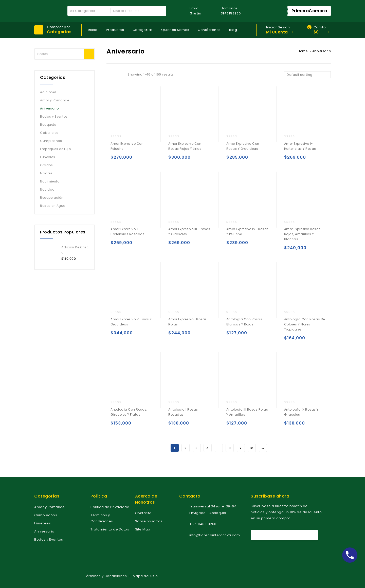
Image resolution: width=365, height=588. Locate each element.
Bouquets (48, 125)
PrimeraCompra (309, 11)
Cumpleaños (51, 141)
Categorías (143, 30)
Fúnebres (48, 157)
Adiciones (48, 92)
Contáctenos (209, 30)
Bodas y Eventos (54, 116)
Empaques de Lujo (55, 149)
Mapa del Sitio (145, 576)
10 (252, 448)
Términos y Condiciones (105, 576)
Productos (115, 30)
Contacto (143, 513)
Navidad (47, 189)
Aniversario (49, 108)
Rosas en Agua (53, 206)
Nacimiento (50, 181)
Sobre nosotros (149, 521)
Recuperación (52, 198)
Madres (46, 173)
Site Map (143, 529)
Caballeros (49, 133)
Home (303, 51)
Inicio (93, 30)
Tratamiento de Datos (110, 529)
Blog (233, 30)
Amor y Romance (54, 100)
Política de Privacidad (110, 507)
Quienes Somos (175, 30)
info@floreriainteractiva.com (215, 535)
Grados (46, 165)
